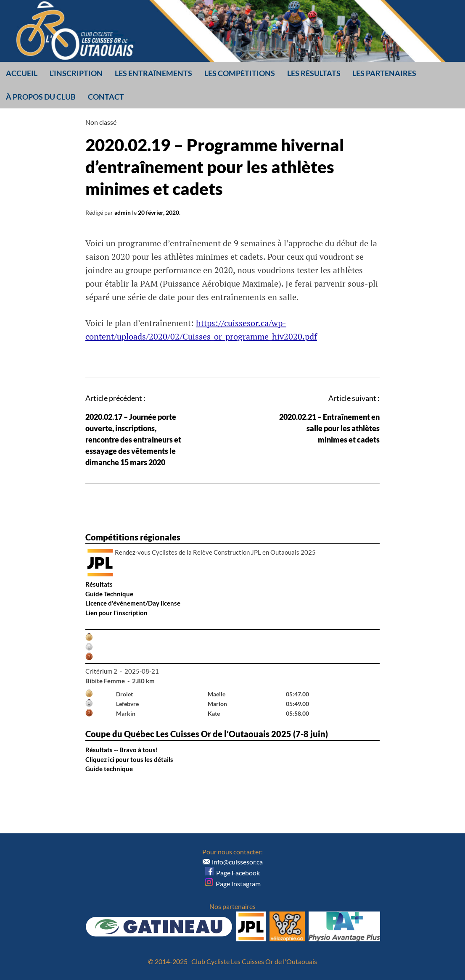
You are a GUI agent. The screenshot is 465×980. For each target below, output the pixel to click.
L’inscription (76, 73)
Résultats (99, 584)
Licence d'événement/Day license (133, 603)
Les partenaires (384, 73)
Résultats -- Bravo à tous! (122, 750)
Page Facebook (232, 873)
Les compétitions (240, 73)
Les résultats (314, 73)
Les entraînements (153, 73)
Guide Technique (109, 594)
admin (123, 212)
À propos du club (41, 97)
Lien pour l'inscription (116, 613)
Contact (106, 97)
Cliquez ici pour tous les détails (129, 759)
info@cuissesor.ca (237, 862)
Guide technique (109, 769)
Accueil (22, 73)
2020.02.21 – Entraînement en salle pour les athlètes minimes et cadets (329, 428)
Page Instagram (233, 884)
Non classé (101, 122)
